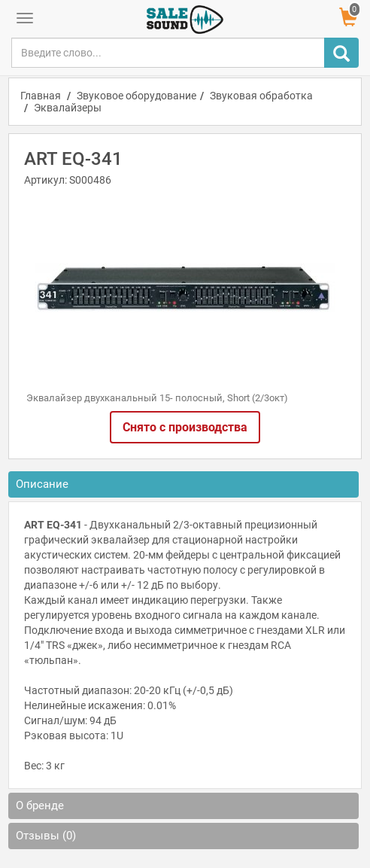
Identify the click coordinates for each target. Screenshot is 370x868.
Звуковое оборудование (136, 96)
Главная (41, 96)
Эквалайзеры (68, 108)
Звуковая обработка (261, 96)
